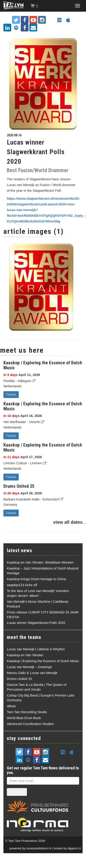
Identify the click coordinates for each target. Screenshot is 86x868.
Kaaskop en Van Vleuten (25, 655)
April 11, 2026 (22, 375)
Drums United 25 (19, 486)
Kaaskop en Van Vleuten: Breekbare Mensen (40, 562)
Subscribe (17, 792)
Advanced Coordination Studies (30, 724)
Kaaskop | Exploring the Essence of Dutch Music (43, 365)
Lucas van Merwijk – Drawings (29, 667)
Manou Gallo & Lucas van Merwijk (32, 673)
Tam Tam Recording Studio (27, 712)
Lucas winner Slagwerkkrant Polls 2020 (36, 623)
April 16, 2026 (23, 416)
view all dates (68, 522)
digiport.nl (74, 848)
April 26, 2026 (23, 493)
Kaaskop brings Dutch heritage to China (36, 579)
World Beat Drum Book (24, 718)
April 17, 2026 (23, 457)
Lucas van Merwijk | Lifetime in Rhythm (36, 649)
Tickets (11, 395)
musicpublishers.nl (39, 848)
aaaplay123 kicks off (22, 585)
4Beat (11, 706)
